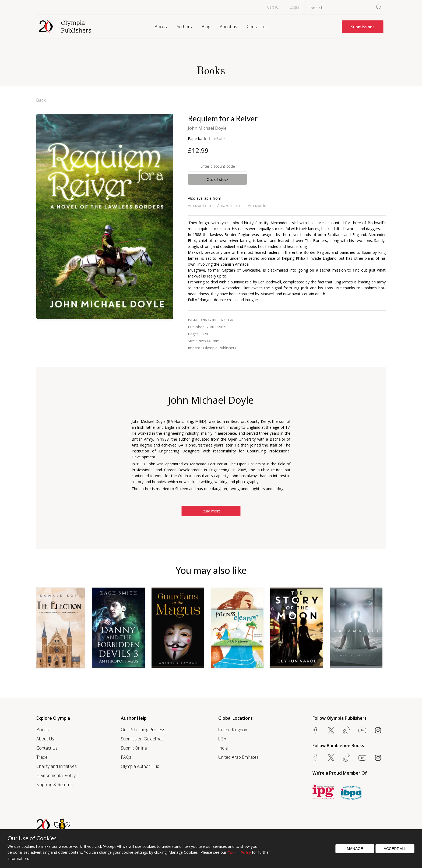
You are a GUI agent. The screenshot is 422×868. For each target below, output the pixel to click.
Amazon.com (199, 205)
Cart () (273, 7)
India (223, 748)
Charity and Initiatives (57, 766)
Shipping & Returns (54, 785)
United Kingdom (233, 730)
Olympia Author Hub (140, 766)
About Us (45, 739)
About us (228, 27)
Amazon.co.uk (229, 205)
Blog (206, 27)
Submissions (363, 27)
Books (161, 27)
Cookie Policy (239, 853)
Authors (184, 27)
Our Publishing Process (143, 730)
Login (294, 7)
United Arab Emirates (238, 757)
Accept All (395, 849)
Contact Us (47, 748)
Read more (211, 511)
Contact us (257, 27)
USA (222, 739)
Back (41, 100)
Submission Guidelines (142, 739)
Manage (355, 849)
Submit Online (134, 748)
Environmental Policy (56, 775)
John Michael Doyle (207, 128)
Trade (42, 757)
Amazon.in (257, 205)
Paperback (197, 138)
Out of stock (218, 179)
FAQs (126, 757)
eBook (220, 138)
